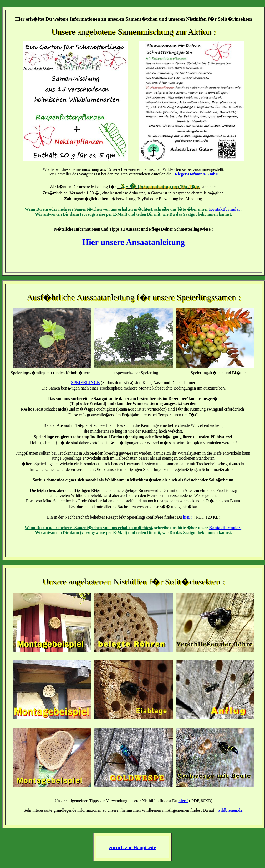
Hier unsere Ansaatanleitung (134, 242)
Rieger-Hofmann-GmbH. (197, 174)
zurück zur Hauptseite (132, 847)
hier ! (188, 517)
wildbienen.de (230, 810)
